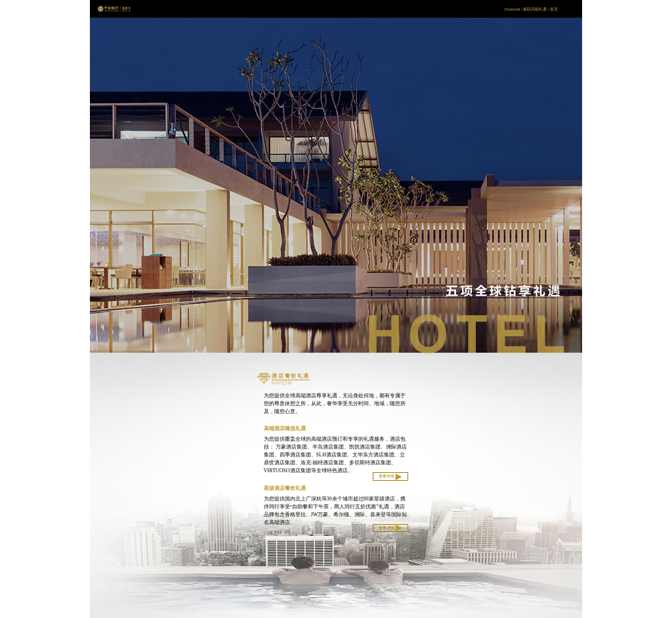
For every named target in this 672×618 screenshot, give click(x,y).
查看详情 (391, 477)
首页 (554, 9)
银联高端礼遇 (535, 9)
